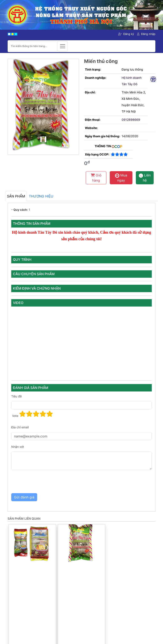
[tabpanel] (81, 357)
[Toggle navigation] (63, 46)
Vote (15, 416)
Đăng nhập (146, 34)
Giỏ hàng (96, 178)
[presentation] (44, 482)
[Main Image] (43, 139)
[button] (22, 414)
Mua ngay (121, 178)
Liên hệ (145, 178)
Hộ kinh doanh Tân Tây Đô (132, 81)
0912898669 (131, 120)
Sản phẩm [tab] (16, 196)
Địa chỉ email (20, 427)
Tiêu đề (16, 396)
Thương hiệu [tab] (41, 196)
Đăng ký (126, 34)
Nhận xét (18, 447)
